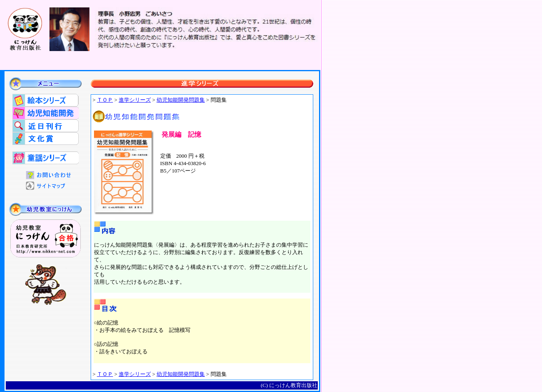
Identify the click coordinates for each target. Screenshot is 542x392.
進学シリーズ (135, 100)
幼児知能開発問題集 (181, 374)
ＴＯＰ (105, 100)
